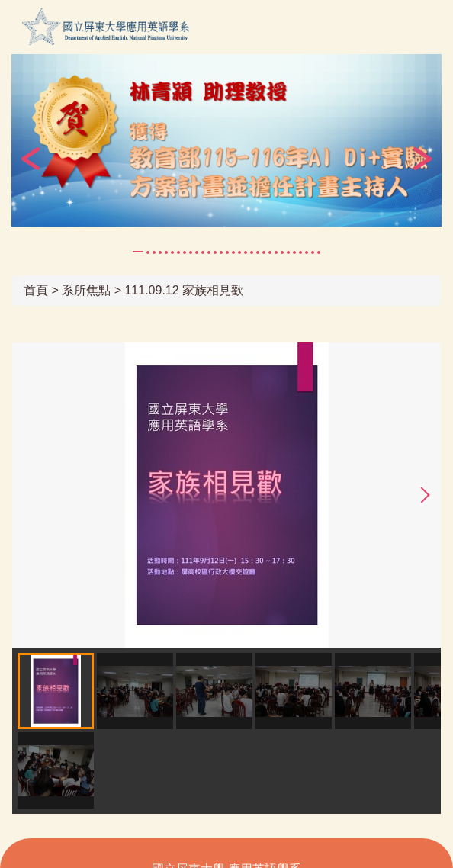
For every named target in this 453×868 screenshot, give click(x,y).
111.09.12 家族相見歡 (184, 290)
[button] (31, 159)
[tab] (138, 252)
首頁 (36, 290)
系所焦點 (86, 290)
